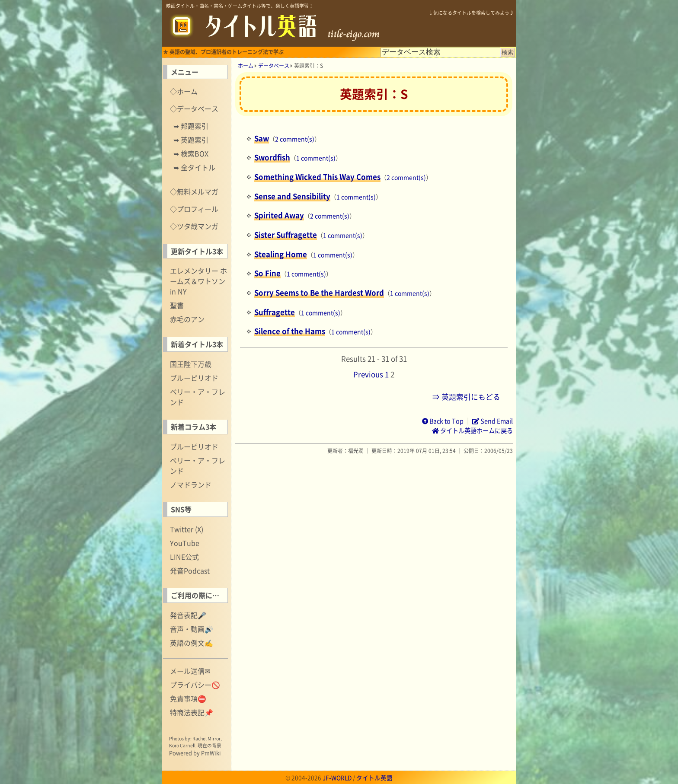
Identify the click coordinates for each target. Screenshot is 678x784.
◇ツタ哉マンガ (194, 226)
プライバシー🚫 (195, 685)
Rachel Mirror (206, 738)
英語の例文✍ (192, 643)
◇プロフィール (194, 209)
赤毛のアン (187, 319)
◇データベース (194, 108)
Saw (262, 138)
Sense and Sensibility (292, 196)
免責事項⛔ (188, 698)
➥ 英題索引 (191, 140)
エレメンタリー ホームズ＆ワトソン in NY (198, 281)
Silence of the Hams (290, 331)
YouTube (185, 543)
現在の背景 (209, 745)
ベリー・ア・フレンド (198, 397)
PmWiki (211, 753)
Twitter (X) (187, 529)
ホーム (246, 66)
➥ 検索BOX (191, 153)
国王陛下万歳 (191, 364)
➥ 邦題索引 (191, 126)
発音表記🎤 (188, 615)
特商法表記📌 (192, 712)
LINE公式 (184, 557)
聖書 (177, 305)
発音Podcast (190, 570)
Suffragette (275, 312)
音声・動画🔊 (192, 629)
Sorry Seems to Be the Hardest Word (319, 293)
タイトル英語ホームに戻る (472, 430)
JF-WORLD (337, 778)
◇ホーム (184, 91)
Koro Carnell (182, 745)
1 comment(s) (316, 158)
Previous (368, 374)
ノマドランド (191, 484)
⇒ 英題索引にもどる (466, 397)
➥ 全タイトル (194, 167)
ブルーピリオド (194, 378)
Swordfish (272, 157)
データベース (274, 66)
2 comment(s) (295, 139)
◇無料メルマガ (194, 191)
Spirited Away (279, 215)
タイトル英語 (374, 778)
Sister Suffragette (286, 235)
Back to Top (443, 421)
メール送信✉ (190, 671)
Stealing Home (281, 254)
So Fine (267, 273)
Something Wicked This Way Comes (317, 177)
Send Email (493, 421)
